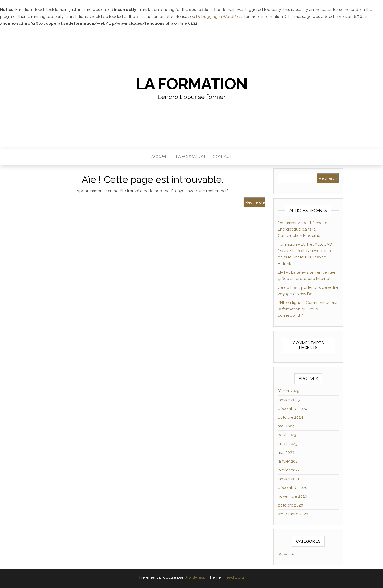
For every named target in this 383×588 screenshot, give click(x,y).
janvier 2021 (288, 478)
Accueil (160, 156)
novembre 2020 (292, 496)
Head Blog (234, 577)
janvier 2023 (289, 461)
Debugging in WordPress (220, 17)
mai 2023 (286, 452)
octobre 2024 (290, 417)
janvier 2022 (289, 470)
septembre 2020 (293, 513)
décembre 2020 (293, 487)
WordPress (195, 577)
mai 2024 (286, 426)
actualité (286, 553)
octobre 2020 (290, 505)
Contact (222, 156)
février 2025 (288, 390)
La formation (192, 83)
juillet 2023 (288, 443)
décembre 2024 (293, 408)
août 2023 (287, 434)
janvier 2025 (289, 399)
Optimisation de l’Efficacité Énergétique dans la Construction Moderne (302, 229)
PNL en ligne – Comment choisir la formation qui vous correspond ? (308, 309)
